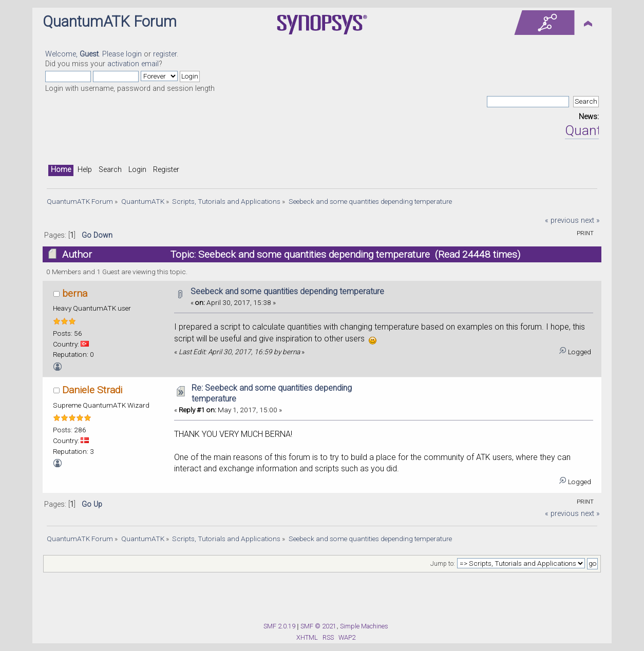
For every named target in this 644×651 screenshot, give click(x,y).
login (134, 54)
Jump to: (443, 564)
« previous (562, 221)
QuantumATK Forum (110, 22)
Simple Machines (364, 626)
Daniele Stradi (92, 390)
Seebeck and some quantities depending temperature (287, 291)
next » (590, 221)
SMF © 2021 (318, 626)
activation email (133, 64)
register (165, 54)
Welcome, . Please (86, 54)
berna (75, 293)
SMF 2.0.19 (279, 626)
